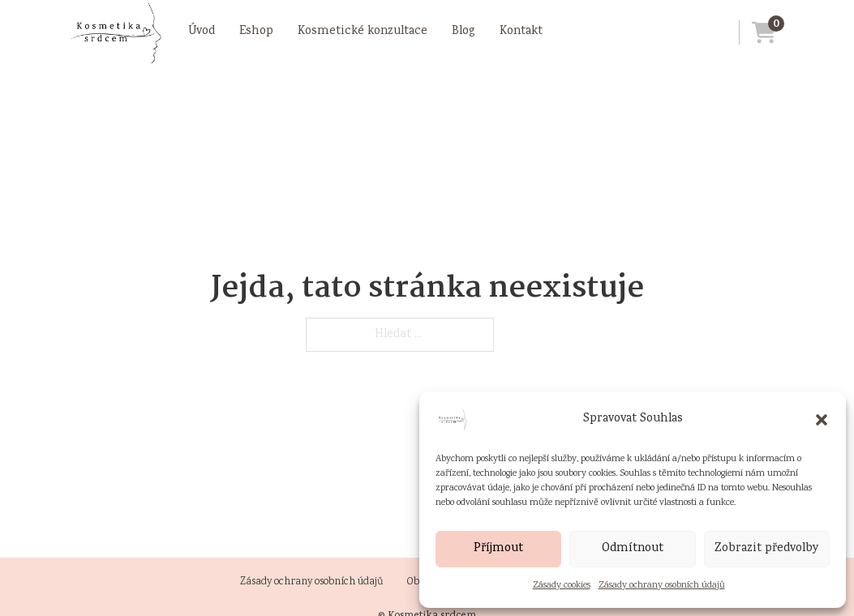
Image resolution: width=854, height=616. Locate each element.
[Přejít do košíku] (757, 32)
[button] (822, 420)
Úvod (202, 32)
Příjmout (498, 549)
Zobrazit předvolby (767, 549)
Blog (463, 32)
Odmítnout (633, 549)
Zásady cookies (562, 586)
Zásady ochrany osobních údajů (662, 586)
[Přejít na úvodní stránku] (115, 32)
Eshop (256, 32)
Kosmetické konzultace (363, 32)
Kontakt (521, 32)
